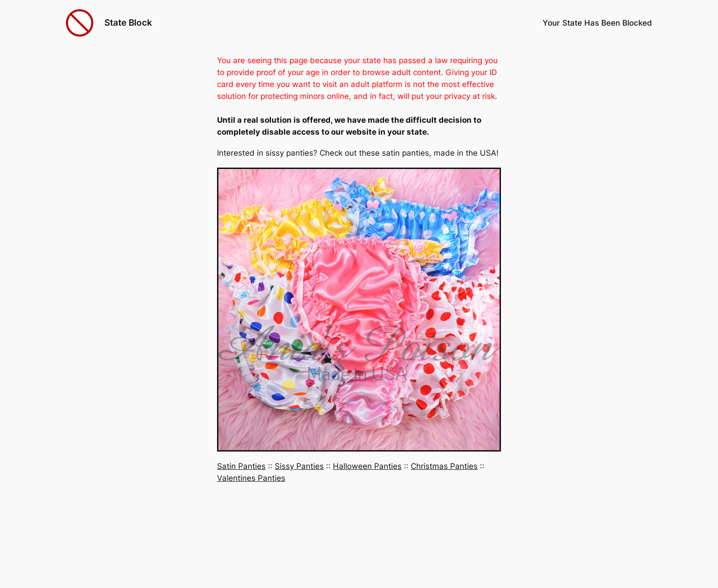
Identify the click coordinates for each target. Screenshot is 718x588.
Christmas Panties (444, 466)
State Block (128, 22)
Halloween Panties (367, 466)
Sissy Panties (299, 466)
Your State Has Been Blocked (597, 23)
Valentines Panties (251, 478)
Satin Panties (241, 466)
